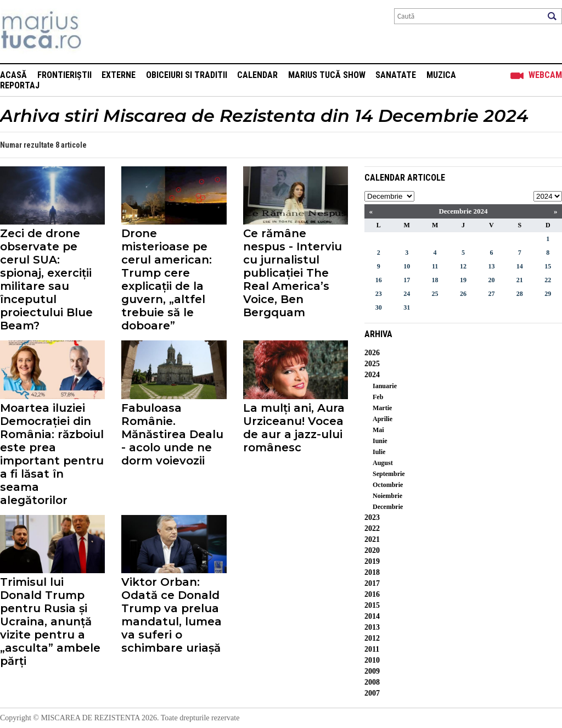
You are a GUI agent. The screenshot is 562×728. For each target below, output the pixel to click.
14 (520, 266)
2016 (372, 594)
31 (407, 307)
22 (548, 280)
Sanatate (396, 75)
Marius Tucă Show (327, 75)
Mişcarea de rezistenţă (100, 32)
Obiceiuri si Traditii (187, 75)
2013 (372, 627)
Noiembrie (387, 496)
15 (548, 266)
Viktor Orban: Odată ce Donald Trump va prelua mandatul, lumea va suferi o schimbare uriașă (172, 615)
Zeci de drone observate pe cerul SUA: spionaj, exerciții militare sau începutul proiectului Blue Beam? (46, 279)
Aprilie (383, 419)
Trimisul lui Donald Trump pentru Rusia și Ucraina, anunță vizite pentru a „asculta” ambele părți (50, 621)
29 (548, 294)
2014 (372, 616)
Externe (119, 75)
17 (407, 280)
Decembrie (388, 507)
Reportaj (20, 85)
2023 (372, 517)
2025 (372, 364)
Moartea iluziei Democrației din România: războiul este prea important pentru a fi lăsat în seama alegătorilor (52, 454)
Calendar (257, 75)
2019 (372, 561)
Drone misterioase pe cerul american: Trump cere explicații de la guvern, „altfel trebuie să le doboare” (167, 279)
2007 (372, 693)
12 (463, 266)
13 (491, 266)
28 (520, 294)
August (383, 463)
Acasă (13, 75)
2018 (372, 572)
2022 (372, 528)
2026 (372, 353)
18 (435, 280)
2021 (372, 539)
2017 (372, 583)
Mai (378, 430)
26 (463, 294)
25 (435, 294)
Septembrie (389, 474)
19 (463, 280)
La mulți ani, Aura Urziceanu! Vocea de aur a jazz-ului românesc (294, 428)
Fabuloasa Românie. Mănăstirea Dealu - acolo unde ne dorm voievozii (172, 434)
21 (520, 280)
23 (379, 294)
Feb (378, 397)
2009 (372, 671)
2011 (372, 649)
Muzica (441, 75)
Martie (382, 408)
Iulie (379, 452)
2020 (372, 550)
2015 (372, 605)
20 (491, 280)
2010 (372, 660)
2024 (372, 375)
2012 (372, 638)
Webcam (545, 75)
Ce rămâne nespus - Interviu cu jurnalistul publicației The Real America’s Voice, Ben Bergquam (293, 273)
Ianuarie (385, 386)
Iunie (380, 441)
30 (379, 307)
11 (435, 266)
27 (491, 294)
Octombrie (388, 485)
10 (407, 266)
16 (379, 280)
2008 (372, 682)
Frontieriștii (64, 75)
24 (407, 294)
